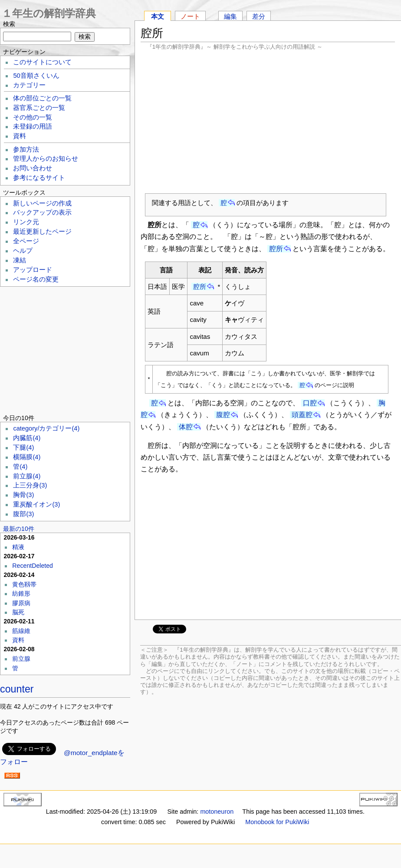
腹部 (23, 514)
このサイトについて (42, 62)
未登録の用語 (33, 126)
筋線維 (21, 631)
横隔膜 (27, 457)
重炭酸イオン (36, 504)
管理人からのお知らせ (46, 159)
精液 (18, 547)
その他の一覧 (33, 117)
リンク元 (26, 222)
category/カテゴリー (46, 428)
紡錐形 (21, 593)
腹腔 (223, 415)
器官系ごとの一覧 (39, 108)
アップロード (33, 270)
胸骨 (23, 495)
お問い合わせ (33, 168)
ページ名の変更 (36, 279)
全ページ (26, 241)
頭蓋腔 (302, 415)
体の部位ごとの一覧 (42, 98)
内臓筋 (27, 438)
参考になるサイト (39, 178)
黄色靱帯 (24, 584)
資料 (20, 136)
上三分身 (30, 485)
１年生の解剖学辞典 (49, 13)
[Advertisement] (268, 122)
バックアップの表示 (42, 212)
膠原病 (21, 603)
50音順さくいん (36, 76)
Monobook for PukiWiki (277, 822)
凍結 (20, 260)
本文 (158, 16)
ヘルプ (23, 251)
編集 (230, 16)
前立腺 (27, 476)
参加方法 (26, 149)
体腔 (186, 427)
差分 (259, 16)
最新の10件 (19, 529)
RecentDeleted (33, 566)
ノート (190, 16)
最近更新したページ (42, 232)
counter (17, 689)
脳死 (18, 612)
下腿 (23, 447)
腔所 (276, 249)
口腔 (310, 403)
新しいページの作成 (42, 203)
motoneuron (217, 812)
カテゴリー (29, 85)
